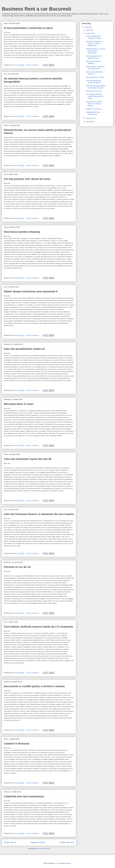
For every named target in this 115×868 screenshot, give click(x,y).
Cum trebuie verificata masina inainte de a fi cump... (95, 96)
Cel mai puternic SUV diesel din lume (27, 179)
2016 (86, 27)
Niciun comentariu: (33, 65)
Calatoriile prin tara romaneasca (24, 796)
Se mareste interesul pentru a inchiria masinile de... (94, 43)
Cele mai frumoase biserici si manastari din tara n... (96, 87)
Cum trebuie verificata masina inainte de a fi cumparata (38, 627)
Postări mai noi (10, 842)
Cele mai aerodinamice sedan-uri (24, 349)
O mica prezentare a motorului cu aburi (28, 28)
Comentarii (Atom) (44, 849)
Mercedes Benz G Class (19, 404)
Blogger (69, 863)
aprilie (89, 30)
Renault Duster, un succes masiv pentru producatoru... (96, 51)
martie (89, 33)
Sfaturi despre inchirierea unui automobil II (31, 291)
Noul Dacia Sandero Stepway (22, 232)
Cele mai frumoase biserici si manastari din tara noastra (39, 514)
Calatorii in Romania (17, 744)
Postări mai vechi (67, 842)
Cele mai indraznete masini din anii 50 (28, 459)
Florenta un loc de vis (17, 567)
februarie (90, 118)
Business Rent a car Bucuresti (37, 9)
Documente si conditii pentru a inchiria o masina (34, 686)
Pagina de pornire (38, 842)
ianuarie (89, 122)
